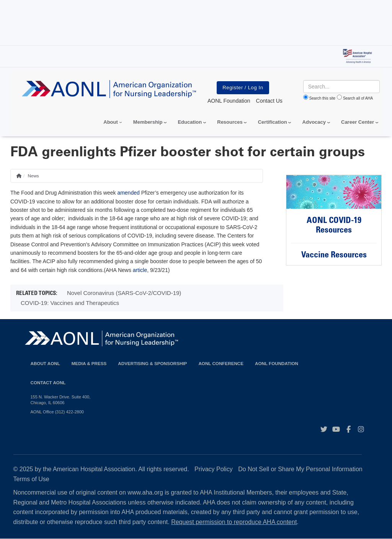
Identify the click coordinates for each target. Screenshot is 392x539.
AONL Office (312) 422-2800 (57, 412)
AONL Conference (221, 363)
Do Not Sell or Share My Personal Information (300, 469)
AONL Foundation (277, 363)
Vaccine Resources (334, 256)
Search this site (322, 98)
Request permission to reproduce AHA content (234, 522)
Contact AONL (48, 383)
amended (128, 193)
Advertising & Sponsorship (152, 363)
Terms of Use (31, 479)
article (140, 270)
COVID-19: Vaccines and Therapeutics (70, 303)
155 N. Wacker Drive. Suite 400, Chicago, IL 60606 (61, 400)
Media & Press (89, 363)
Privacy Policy (214, 469)
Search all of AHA (358, 98)
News (33, 176)
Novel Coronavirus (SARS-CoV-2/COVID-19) (124, 293)
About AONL (45, 363)
